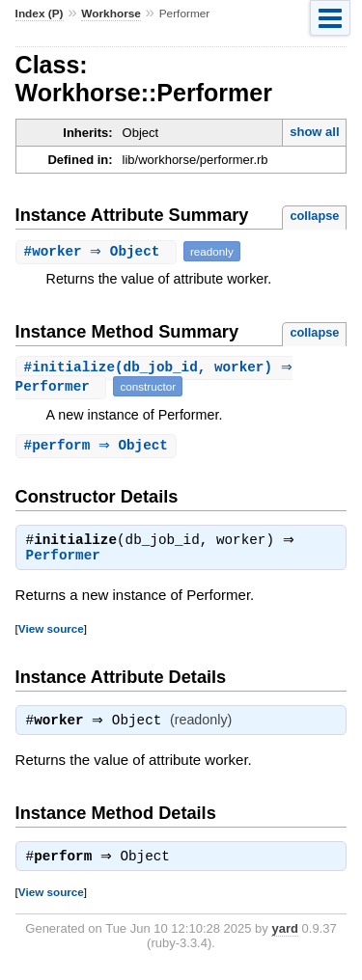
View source (51, 632)
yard (284, 936)
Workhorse (111, 14)
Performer (63, 559)
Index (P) (40, 14)
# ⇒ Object (98, 251)
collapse (314, 216)
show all (314, 132)
